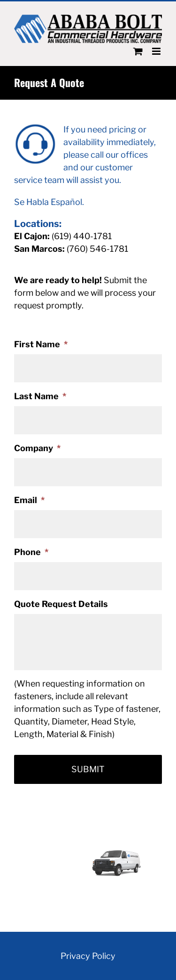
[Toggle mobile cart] (138, 51)
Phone (31, 552)
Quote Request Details (61, 604)
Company (37, 448)
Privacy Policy (88, 956)
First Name (41, 344)
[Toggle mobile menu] (157, 51)
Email (29, 500)
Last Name (40, 396)
